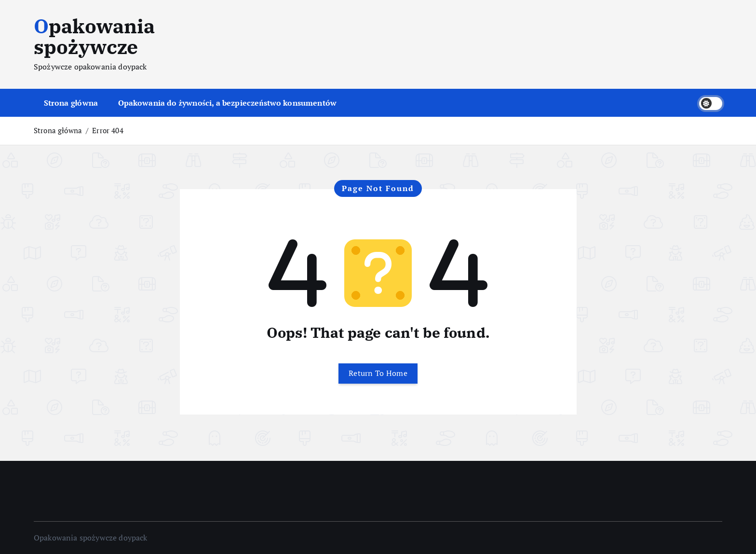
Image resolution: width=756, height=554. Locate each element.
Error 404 (108, 130)
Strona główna (71, 103)
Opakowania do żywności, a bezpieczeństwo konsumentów (228, 103)
